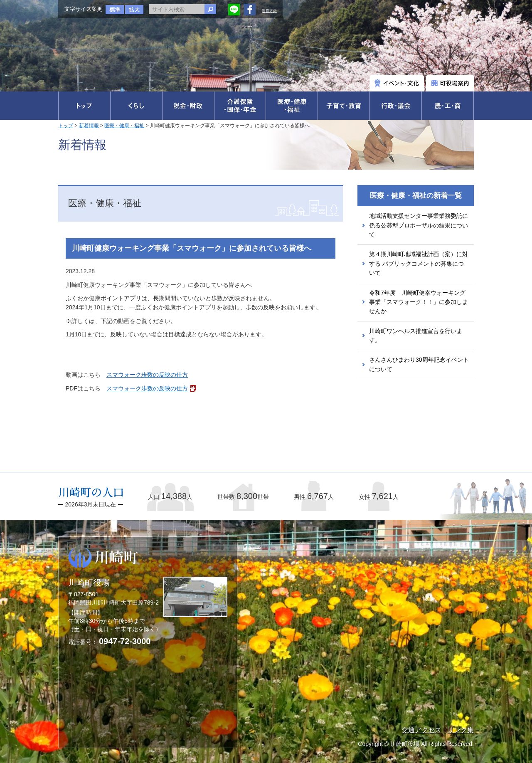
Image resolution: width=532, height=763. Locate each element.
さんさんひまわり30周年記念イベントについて (419, 364)
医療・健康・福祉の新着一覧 (416, 196)
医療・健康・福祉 (124, 126)
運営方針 (269, 11)
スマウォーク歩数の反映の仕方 (147, 375)
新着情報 (89, 126)
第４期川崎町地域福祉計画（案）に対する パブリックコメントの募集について (419, 263)
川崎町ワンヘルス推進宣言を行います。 (416, 336)
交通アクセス (421, 730)
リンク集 (461, 730)
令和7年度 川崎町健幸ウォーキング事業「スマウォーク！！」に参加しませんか (419, 302)
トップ (66, 126)
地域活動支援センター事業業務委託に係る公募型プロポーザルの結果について (419, 225)
